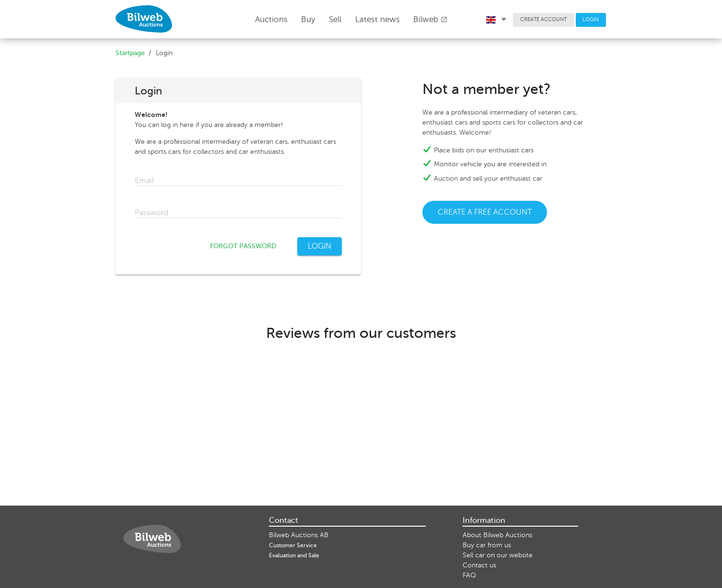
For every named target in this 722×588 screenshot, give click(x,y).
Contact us (479, 565)
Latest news (378, 19)
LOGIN (591, 19)
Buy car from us (487, 545)
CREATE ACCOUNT (543, 19)
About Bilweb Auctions (497, 535)
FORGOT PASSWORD (243, 246)
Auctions (271, 19)
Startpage (130, 53)
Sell (335, 19)
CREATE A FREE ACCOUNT (485, 212)
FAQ (469, 575)
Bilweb (431, 19)
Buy (308, 19)
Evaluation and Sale (294, 555)
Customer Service (293, 545)
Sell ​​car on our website (498, 555)
